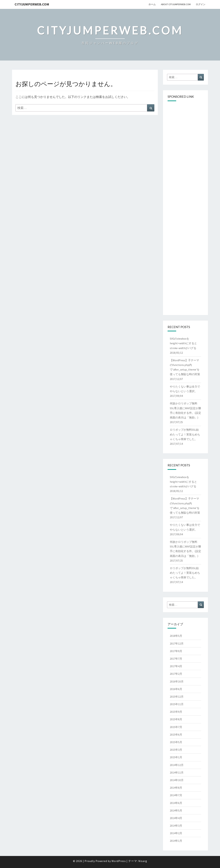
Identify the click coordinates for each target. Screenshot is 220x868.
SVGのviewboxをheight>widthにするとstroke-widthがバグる (183, 343)
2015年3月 (176, 750)
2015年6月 (176, 735)
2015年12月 (177, 697)
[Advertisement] (186, 156)
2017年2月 (176, 674)
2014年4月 (176, 818)
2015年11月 (177, 704)
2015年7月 (176, 727)
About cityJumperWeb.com (176, 4)
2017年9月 (176, 651)
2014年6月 (176, 803)
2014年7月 (176, 795)
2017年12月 (177, 643)
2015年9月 (176, 712)
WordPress (119, 861)
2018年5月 (176, 636)
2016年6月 (176, 689)
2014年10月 (177, 780)
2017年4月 (176, 666)
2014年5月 (176, 810)
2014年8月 (176, 788)
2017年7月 (176, 659)
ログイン (201, 4)
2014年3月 (176, 826)
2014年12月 (177, 765)
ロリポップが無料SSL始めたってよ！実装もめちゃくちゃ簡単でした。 (185, 434)
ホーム (152, 4)
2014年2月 (176, 833)
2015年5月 (176, 742)
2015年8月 (176, 719)
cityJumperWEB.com (32, 4)
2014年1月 (176, 841)
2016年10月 (177, 681)
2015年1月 (176, 757)
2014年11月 (177, 772)
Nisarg (143, 861)
